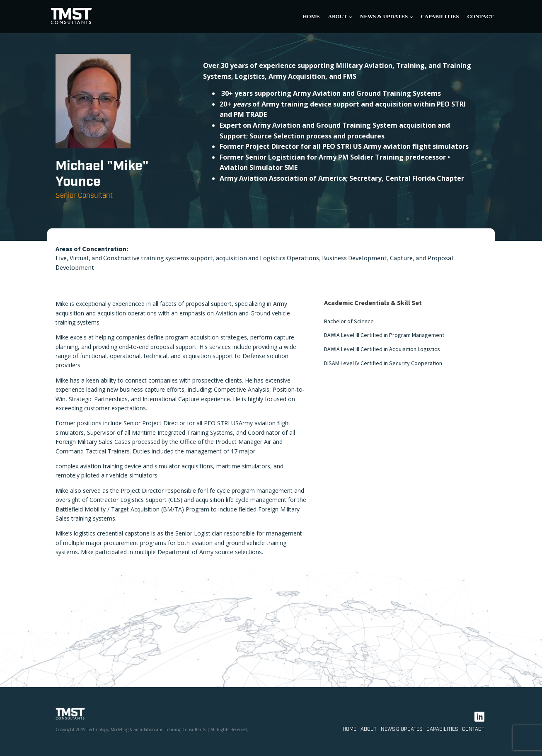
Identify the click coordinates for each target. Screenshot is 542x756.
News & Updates (384, 16)
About (338, 16)
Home (311, 16)
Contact (480, 16)
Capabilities (440, 16)
